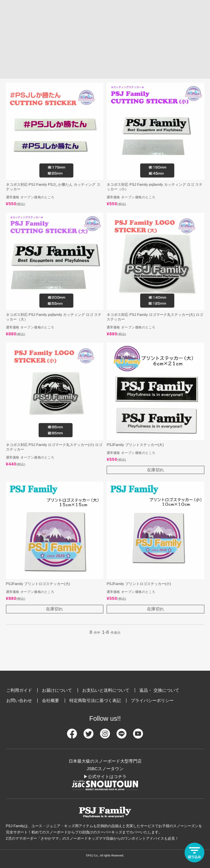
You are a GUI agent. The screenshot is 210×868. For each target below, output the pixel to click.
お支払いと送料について (106, 690)
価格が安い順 (74, 69)
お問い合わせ (19, 700)
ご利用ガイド (19, 690)
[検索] (174, 18)
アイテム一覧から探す (35, 36)
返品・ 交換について (159, 690)
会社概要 (51, 700)
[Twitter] (88, 736)
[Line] (122, 736)
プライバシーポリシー (152, 700)
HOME (8, 35)
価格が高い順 (40, 69)
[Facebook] (72, 736)
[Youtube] (138, 736)
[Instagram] (105, 736)
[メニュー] (200, 18)
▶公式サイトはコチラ (105, 777)
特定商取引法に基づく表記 (95, 700)
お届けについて (57, 690)
